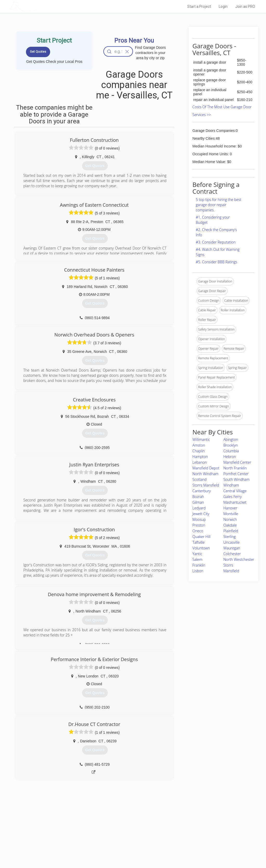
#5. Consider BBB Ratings (217, 262)
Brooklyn (231, 445)
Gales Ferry (233, 497)
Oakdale (230, 525)
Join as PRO (245, 6)
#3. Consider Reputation (216, 242)
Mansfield (231, 571)
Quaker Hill (202, 537)
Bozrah (198, 497)
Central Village (235, 491)
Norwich (230, 519)
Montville (231, 514)
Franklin (199, 565)
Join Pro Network (118, 824)
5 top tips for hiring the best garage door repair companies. (219, 205)
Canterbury (202, 491)
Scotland (199, 479)
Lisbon (198, 571)
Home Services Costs (64, 824)
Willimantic (201, 439)
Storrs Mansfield (206, 485)
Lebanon (200, 462)
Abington (231, 439)
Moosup (199, 519)
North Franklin (235, 468)
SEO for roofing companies (198, 847)
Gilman (198, 502)
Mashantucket (235, 502)
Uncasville (232, 542)
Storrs (228, 565)
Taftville (199, 542)
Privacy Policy (188, 830)
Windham (231, 485)
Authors (184, 836)
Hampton (200, 457)
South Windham (237, 479)
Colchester (232, 554)
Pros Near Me (58, 830)
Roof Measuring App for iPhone (128, 842)
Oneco (198, 531)
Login (223, 6)
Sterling (230, 537)
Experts (112, 830)
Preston (199, 525)
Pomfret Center (236, 474)
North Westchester (239, 559)
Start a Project (199, 6)
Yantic (197, 554)
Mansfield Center (237, 462)
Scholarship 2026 (191, 824)
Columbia (231, 451)
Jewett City (201, 514)
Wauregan (232, 548)
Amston (199, 445)
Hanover (230, 508)
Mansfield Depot (206, 468)
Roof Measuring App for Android (129, 847)
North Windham (206, 474)
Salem (197, 559)
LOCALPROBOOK (40, 6)
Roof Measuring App (121, 836)
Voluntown (201, 548)
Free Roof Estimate (62, 842)
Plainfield (231, 531)
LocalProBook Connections (198, 842)
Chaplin (199, 451)
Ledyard (199, 508)
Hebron (230, 457)
